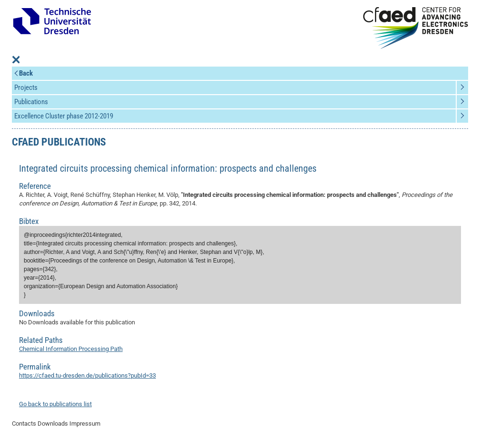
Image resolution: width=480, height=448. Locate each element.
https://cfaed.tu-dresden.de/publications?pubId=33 (87, 375)
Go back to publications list (55, 404)
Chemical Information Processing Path (71, 349)
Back (26, 73)
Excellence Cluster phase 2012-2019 (64, 116)
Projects (26, 88)
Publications (31, 102)
